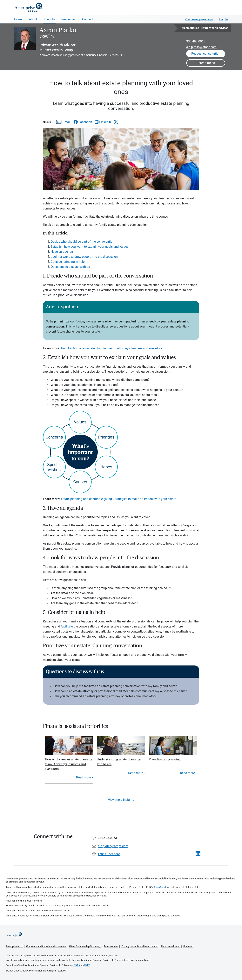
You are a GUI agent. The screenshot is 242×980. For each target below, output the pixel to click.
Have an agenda (62, 252)
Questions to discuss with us (70, 267)
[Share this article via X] (116, 122)
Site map (188, 946)
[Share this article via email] (63, 123)
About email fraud (171, 946)
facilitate (67, 626)
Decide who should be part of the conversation (82, 242)
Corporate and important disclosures (46, 946)
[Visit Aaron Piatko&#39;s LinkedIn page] (198, 854)
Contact (87, 19)
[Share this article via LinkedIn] (103, 122)
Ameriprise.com (14, 946)
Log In (224, 19)
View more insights (121, 800)
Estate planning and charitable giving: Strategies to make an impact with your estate (119, 499)
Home (18, 19)
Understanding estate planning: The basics (119, 762)
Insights (49, 19)
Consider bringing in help (68, 262)
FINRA (77, 965)
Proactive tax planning (165, 759)
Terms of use (111, 946)
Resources (68, 19)
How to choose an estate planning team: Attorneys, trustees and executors (112, 348)
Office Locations (109, 854)
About (33, 19)
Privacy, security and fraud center (140, 946)
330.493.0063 (196, 41)
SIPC (88, 965)
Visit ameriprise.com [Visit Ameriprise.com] (199, 19)
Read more (84, 777)
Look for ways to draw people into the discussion (84, 257)
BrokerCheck (160, 887)
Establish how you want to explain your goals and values (90, 247)
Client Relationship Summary (85, 946)
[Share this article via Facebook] (83, 122)
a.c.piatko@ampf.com (201, 47)
